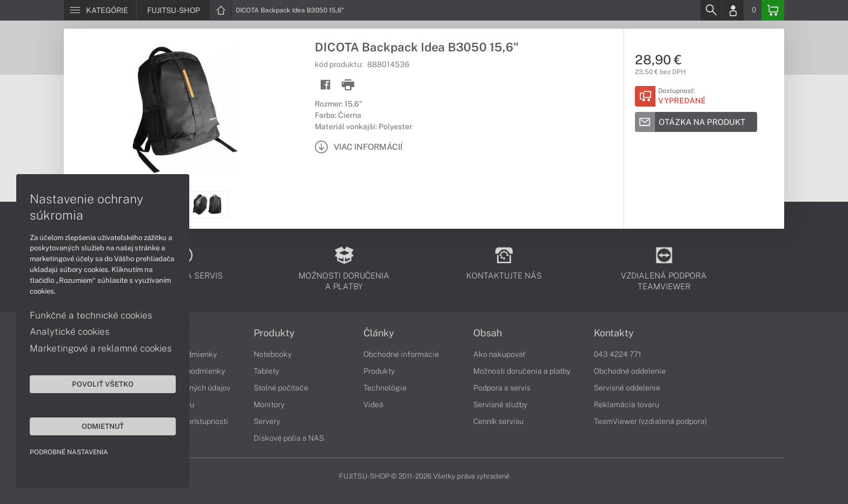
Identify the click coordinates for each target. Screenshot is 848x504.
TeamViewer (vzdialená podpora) (650, 421)
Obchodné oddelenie (630, 371)
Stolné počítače (281, 388)
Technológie (385, 388)
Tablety (266, 371)
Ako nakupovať (499, 354)
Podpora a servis (502, 388)
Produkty (274, 333)
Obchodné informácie (401, 354)
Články (379, 333)
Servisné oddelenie (627, 388)
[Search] (711, 10)
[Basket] (773, 10)
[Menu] (100, 10)
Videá (373, 404)
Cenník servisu (498, 421)
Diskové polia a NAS (289, 438)
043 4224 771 (618, 354)
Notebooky (273, 354)
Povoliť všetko (103, 384)
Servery (267, 421)
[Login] (733, 10)
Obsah (488, 333)
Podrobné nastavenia (69, 452)
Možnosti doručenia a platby (522, 371)
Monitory (269, 404)
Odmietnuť (103, 426)
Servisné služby (500, 404)
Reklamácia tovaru (627, 404)
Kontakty (614, 333)
